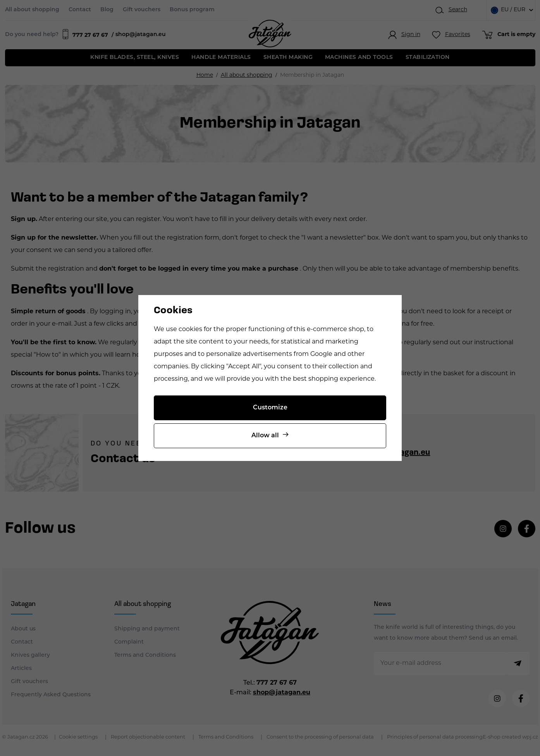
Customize (270, 408)
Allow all (265, 436)
